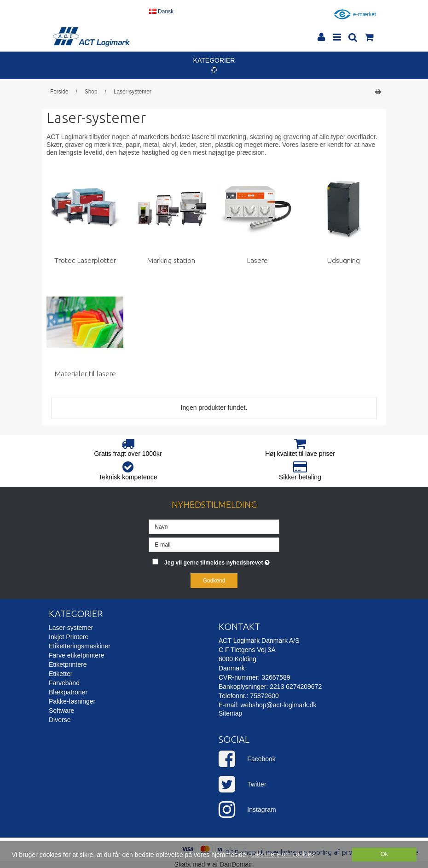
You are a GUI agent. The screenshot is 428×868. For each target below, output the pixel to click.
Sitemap (230, 713)
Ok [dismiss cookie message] (384, 854)
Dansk (161, 12)
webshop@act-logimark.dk (278, 705)
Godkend (214, 581)
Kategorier (214, 65)
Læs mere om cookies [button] (283, 854)
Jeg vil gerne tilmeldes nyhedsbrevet (222, 561)
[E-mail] (214, 544)
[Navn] (214, 526)
